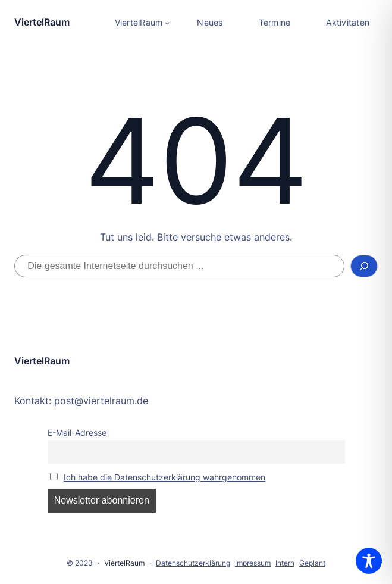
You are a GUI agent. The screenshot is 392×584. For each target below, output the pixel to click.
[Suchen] (364, 266)
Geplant (312, 563)
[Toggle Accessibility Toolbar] (369, 561)
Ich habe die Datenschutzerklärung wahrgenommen (164, 477)
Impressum (253, 563)
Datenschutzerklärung (193, 563)
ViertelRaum (42, 22)
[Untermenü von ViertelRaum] (142, 23)
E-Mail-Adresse (77, 432)
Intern (285, 563)
